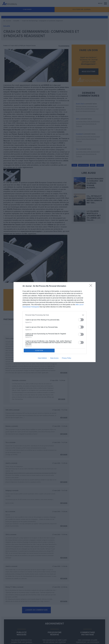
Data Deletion (42, 358)
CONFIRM (39, 350)
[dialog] (55, 322)
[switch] (81, 320)
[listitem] (55, 315)
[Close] (91, 286)
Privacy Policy (66, 358)
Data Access (54, 358)
